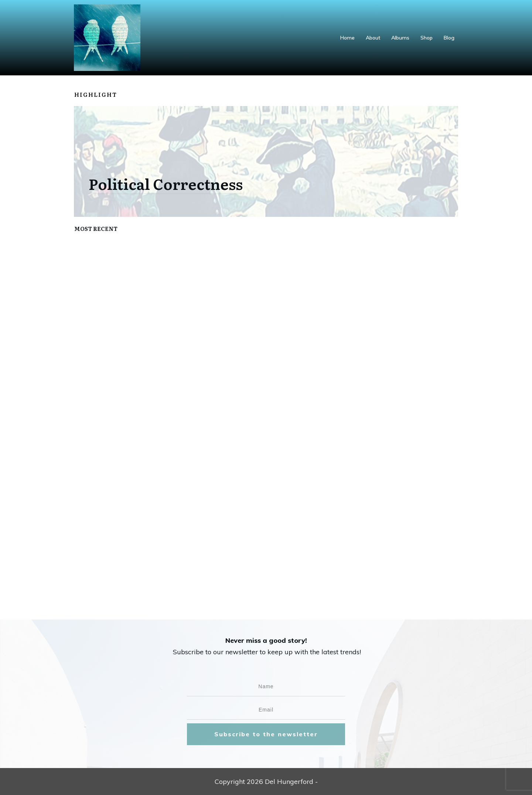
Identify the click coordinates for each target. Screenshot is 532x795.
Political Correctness (166, 183)
